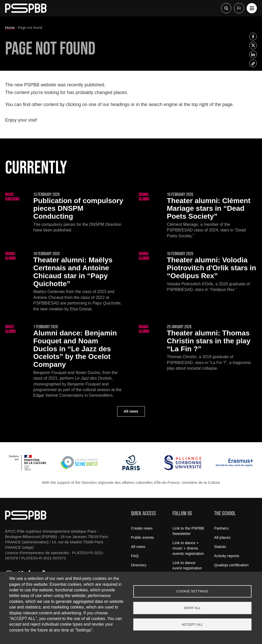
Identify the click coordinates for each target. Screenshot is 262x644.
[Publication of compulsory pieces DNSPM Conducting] (64, 213)
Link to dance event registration (187, 565)
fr (239, 8)
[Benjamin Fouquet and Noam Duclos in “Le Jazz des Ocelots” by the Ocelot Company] (64, 362)
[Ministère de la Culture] (28, 469)
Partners (221, 528)
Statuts (220, 547)
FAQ (135, 556)
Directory (139, 565)
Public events (142, 537)
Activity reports (227, 556)
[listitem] (253, 37)
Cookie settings (192, 591)
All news (131, 411)
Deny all (192, 608)
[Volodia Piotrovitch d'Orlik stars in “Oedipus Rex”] (198, 272)
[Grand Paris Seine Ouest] (79, 469)
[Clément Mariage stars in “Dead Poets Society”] (198, 216)
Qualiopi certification (231, 565)
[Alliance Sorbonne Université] (183, 469)
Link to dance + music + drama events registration (188, 548)
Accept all (192, 624)
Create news (142, 528)
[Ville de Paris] (131, 469)
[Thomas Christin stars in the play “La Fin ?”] (198, 348)
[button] (252, 8)
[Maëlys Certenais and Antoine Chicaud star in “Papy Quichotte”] (64, 282)
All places (222, 537)
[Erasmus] (234, 469)
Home (10, 28)
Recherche (226, 8)
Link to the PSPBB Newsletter (188, 531)
